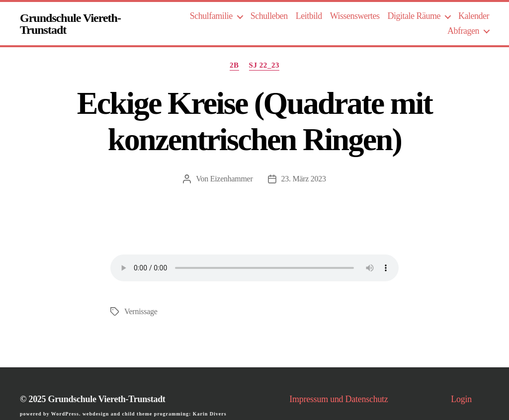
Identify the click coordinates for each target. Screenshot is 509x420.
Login (461, 399)
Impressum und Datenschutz (339, 399)
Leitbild (309, 16)
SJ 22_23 (264, 65)
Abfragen (463, 31)
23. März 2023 (304, 179)
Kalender (474, 16)
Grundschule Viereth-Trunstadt (70, 24)
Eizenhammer (232, 179)
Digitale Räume (414, 16)
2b (234, 65)
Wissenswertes (355, 16)
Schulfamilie (211, 16)
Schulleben (269, 16)
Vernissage (141, 311)
